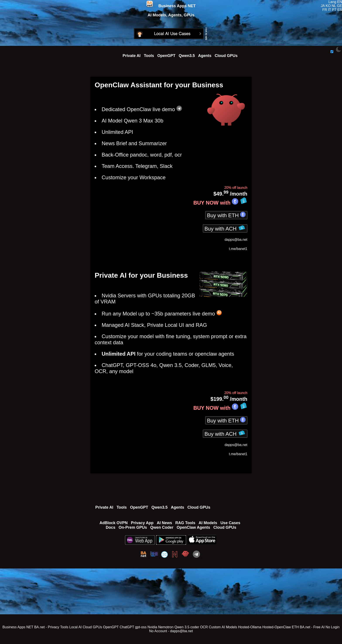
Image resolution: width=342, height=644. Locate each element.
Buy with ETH (226, 215)
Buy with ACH (225, 228)
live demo (167, 109)
